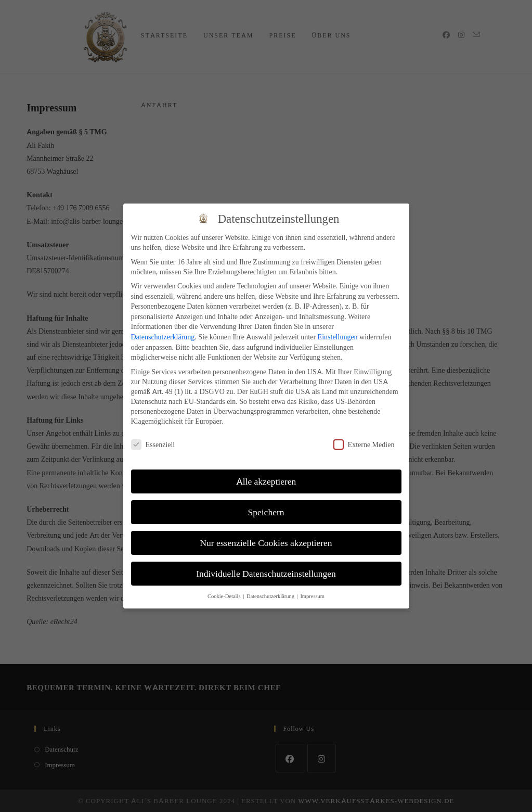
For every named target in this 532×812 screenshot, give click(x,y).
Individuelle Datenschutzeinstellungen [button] (266, 573)
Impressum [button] (312, 596)
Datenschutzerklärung (163, 337)
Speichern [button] (266, 512)
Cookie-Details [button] (225, 596)
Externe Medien (364, 444)
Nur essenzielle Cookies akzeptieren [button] (266, 543)
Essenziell (153, 444)
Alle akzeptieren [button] (266, 481)
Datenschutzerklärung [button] (271, 596)
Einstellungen (338, 337)
